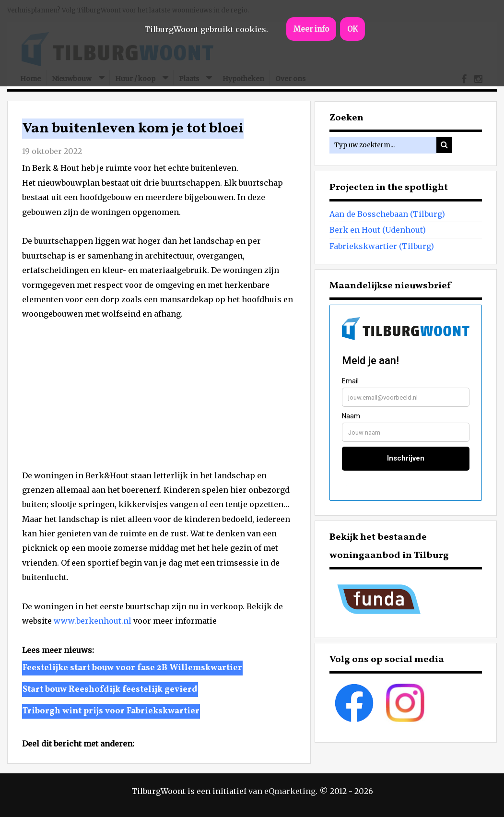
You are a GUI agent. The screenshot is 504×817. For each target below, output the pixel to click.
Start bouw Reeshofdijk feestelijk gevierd (110, 690)
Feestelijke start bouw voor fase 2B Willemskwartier (132, 668)
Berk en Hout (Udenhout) (378, 230)
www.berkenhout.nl (93, 621)
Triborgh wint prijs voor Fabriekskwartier (111, 711)
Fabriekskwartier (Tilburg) (382, 246)
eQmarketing (290, 791)
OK (352, 29)
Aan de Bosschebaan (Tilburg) (387, 214)
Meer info (311, 29)
